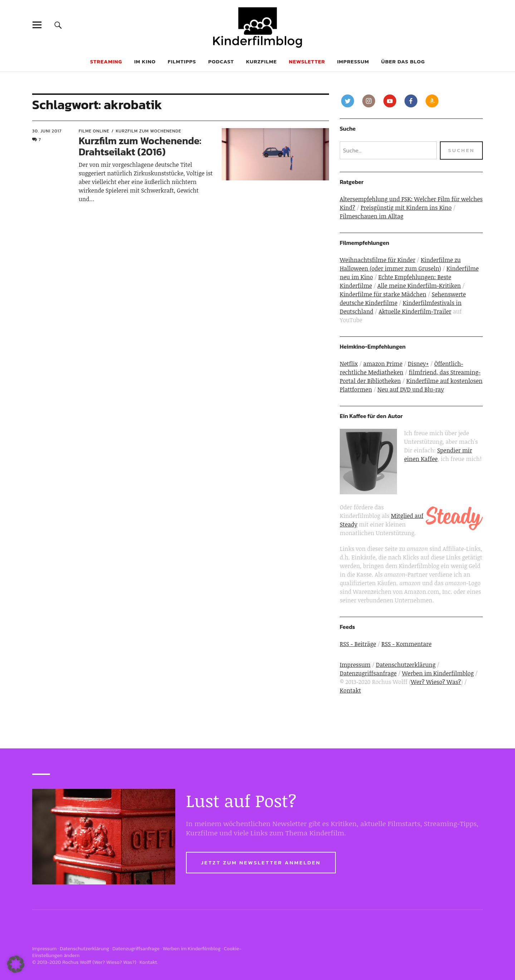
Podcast (221, 61)
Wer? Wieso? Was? (436, 682)
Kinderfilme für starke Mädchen (383, 294)
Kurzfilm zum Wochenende (149, 131)
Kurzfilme (261, 61)
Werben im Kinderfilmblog (438, 673)
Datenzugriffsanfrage (368, 673)
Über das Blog (403, 61)
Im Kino (145, 61)
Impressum (353, 61)
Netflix (349, 364)
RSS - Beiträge (358, 644)
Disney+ (418, 364)
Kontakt (350, 690)
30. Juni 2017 (47, 131)
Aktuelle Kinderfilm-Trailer (415, 311)
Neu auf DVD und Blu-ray (411, 389)
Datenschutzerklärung (406, 665)
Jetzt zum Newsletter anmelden (261, 862)
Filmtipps (182, 61)
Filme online (94, 131)
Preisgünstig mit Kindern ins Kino (406, 208)
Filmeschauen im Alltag (372, 216)
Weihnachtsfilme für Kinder (377, 260)
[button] (16, 964)
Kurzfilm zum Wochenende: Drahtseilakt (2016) (140, 146)
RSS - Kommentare (407, 644)
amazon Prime (383, 364)
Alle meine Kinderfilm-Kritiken (419, 286)
